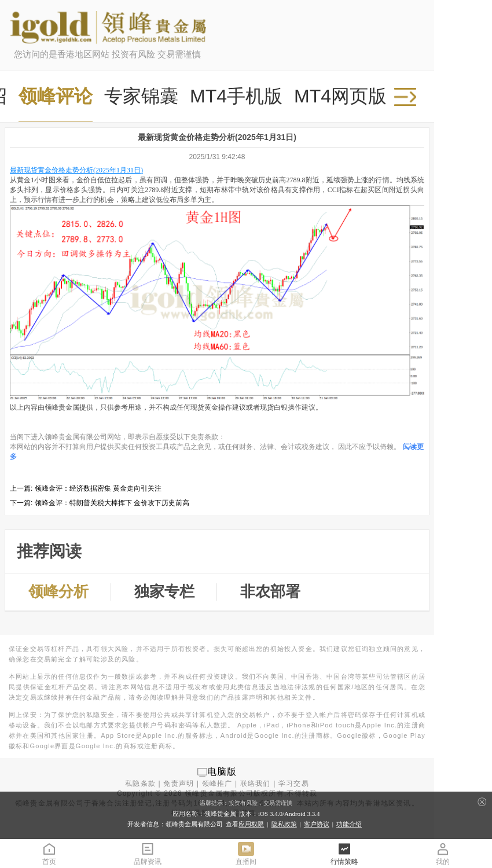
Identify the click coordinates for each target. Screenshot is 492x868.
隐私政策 (284, 824)
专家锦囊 (141, 96)
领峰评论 (56, 96)
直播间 (246, 853)
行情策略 (344, 853)
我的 (443, 853)
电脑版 (222, 772)
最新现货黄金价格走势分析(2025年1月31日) (76, 170)
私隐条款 (140, 784)
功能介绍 (349, 824)
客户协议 (317, 824)
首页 (49, 853)
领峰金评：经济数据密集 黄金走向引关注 (98, 488)
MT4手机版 (236, 96)
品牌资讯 (148, 853)
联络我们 (256, 784)
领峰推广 (217, 784)
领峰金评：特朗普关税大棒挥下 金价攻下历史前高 (112, 503)
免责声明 (179, 784)
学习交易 (294, 784)
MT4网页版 (340, 96)
